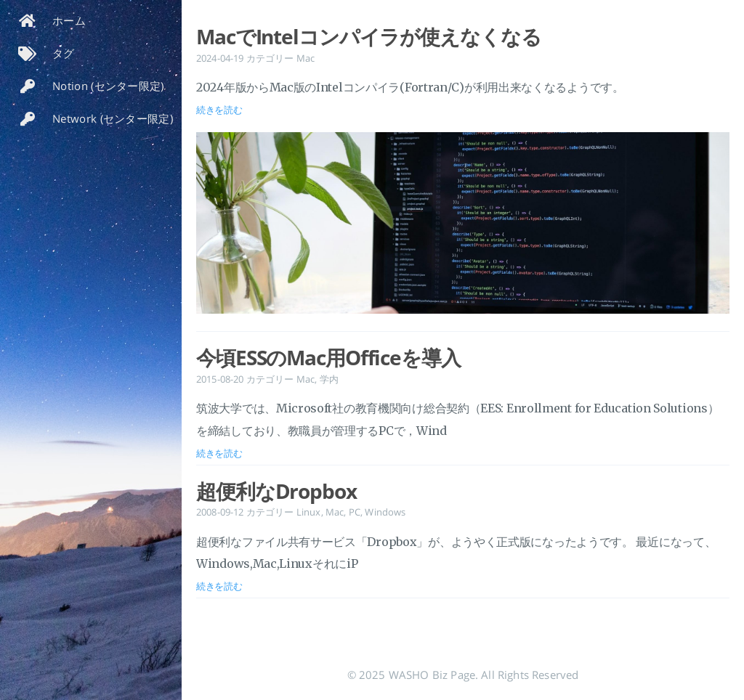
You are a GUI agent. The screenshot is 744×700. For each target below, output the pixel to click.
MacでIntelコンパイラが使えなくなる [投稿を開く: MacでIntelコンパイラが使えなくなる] (368, 36)
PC (355, 512)
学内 (329, 379)
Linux (309, 512)
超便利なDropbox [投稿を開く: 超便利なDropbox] (276, 491)
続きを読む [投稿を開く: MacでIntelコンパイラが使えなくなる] (219, 110)
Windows (385, 512)
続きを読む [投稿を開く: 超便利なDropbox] (219, 586)
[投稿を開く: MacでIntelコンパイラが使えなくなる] (463, 226)
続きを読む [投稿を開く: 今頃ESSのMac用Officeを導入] (219, 453)
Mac (306, 58)
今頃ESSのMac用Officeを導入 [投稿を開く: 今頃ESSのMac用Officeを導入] (328, 357)
